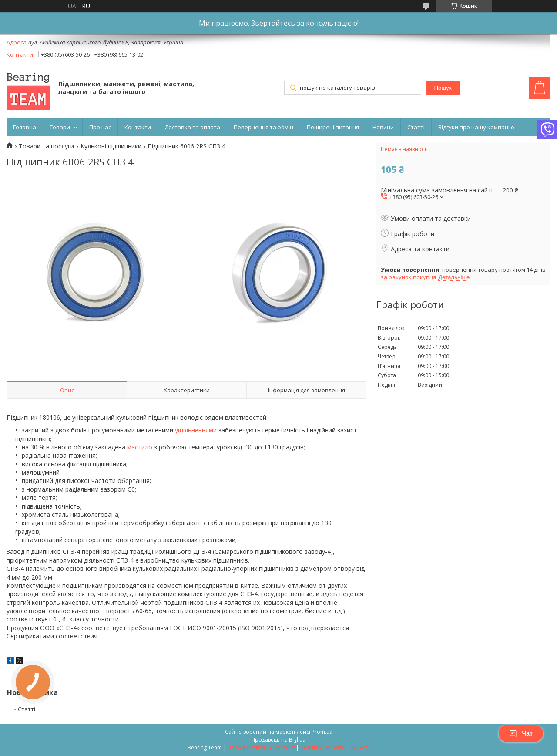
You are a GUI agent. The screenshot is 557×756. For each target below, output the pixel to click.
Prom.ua (322, 732)
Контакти (138, 127)
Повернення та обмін (263, 127)
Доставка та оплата (192, 127)
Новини (383, 127)
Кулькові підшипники (111, 146)
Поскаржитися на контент (261, 748)
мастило (140, 447)
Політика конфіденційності (335, 748)
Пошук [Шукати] (443, 88)
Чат (521, 733)
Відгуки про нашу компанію (476, 127)
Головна (25, 127)
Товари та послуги (46, 146)
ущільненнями (196, 430)
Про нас (100, 127)
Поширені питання (333, 127)
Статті (416, 127)
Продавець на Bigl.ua (278, 740)
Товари (60, 127)
